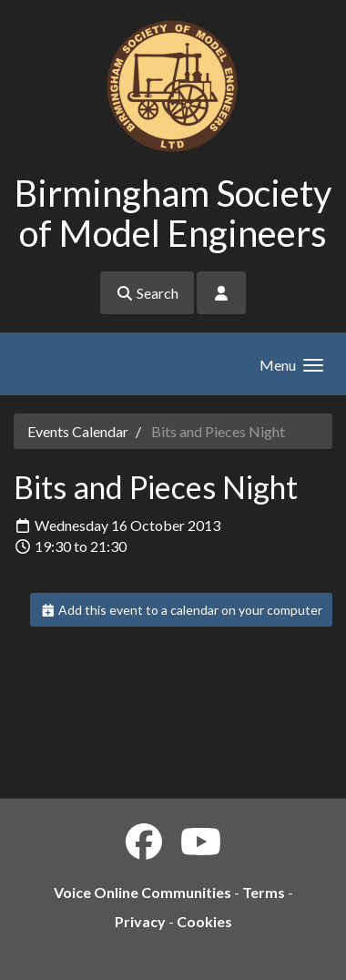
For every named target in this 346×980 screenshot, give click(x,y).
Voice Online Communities (142, 892)
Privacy (140, 921)
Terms (264, 892)
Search (147, 293)
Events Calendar (78, 431)
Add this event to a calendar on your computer (182, 610)
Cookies (204, 921)
